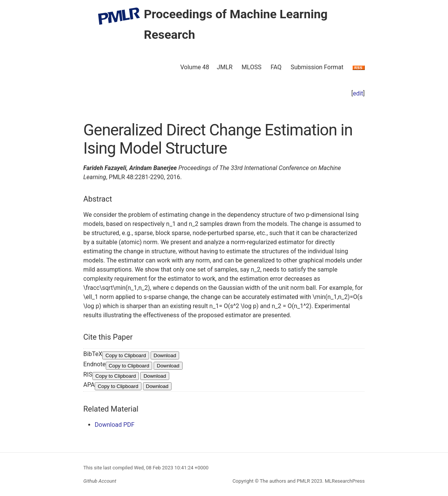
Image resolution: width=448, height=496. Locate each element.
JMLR (225, 67)
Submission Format (317, 67)
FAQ (276, 67)
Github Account (100, 481)
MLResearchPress (344, 481)
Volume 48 (195, 67)
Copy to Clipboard (126, 355)
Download (165, 355)
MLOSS (251, 67)
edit (358, 93)
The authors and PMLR (285, 481)
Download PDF (115, 425)
